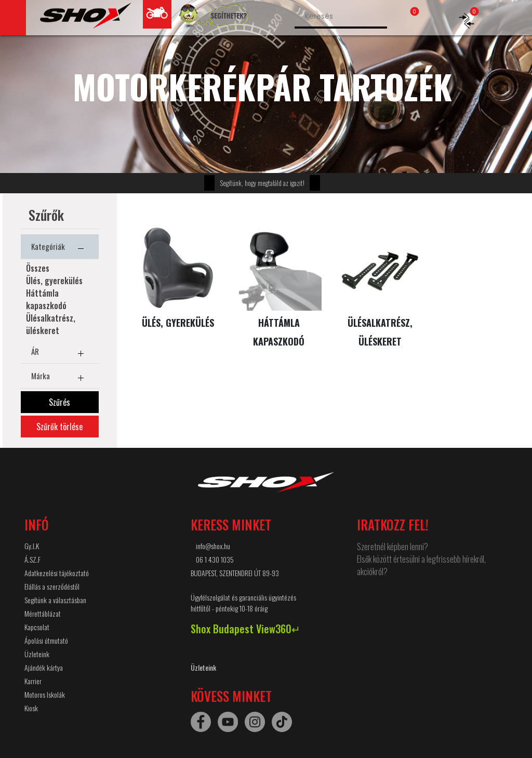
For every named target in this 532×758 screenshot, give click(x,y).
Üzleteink (37, 654)
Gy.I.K (32, 546)
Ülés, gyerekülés (54, 281)
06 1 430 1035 (215, 559)
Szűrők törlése (59, 427)
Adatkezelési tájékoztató (57, 573)
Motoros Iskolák (45, 694)
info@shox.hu (213, 546)
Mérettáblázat (43, 613)
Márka (60, 378)
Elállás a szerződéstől (52, 586)
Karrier (33, 681)
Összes (38, 268)
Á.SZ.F (32, 559)
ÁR (60, 353)
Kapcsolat (37, 627)
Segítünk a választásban (55, 600)
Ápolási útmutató (46, 640)
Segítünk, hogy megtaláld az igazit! (262, 183)
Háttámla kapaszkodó (46, 299)
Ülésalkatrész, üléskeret (51, 324)
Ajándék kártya (44, 667)
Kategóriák (60, 248)
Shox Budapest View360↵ (245, 629)
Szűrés (59, 402)
